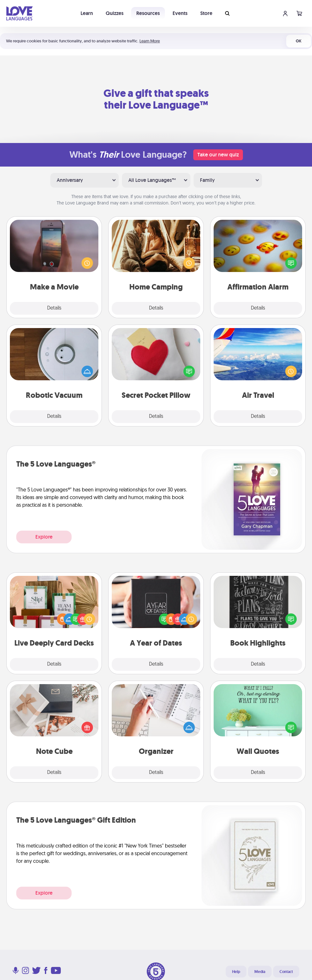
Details (54, 308)
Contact (286, 972)
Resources (148, 13)
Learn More (150, 41)
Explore (44, 537)
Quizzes (115, 13)
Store (206, 13)
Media (260, 972)
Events (180, 13)
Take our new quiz (218, 155)
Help (236, 972)
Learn (87, 13)
